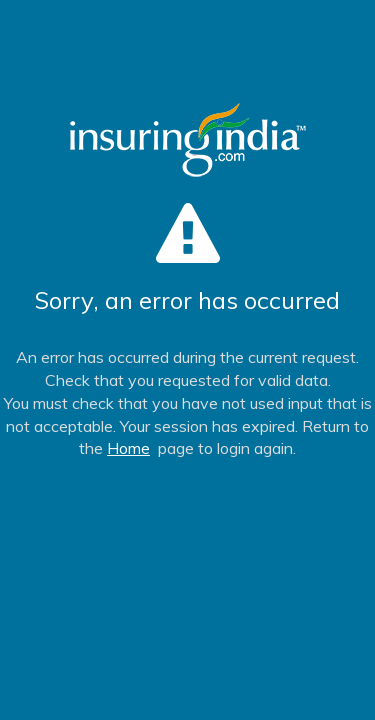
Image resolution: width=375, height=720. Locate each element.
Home (128, 448)
